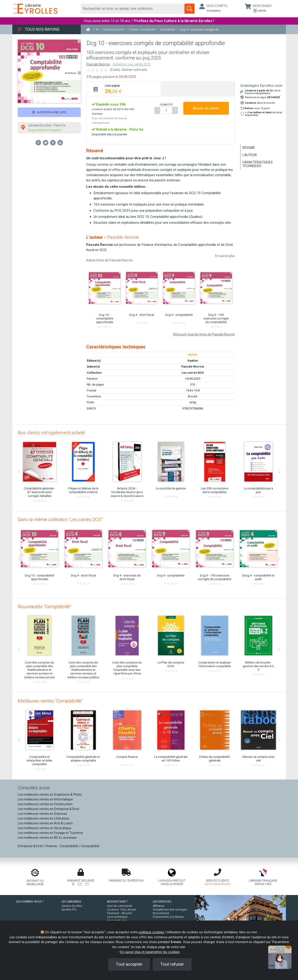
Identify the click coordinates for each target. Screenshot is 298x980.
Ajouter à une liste (49, 112)
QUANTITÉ (166, 105)
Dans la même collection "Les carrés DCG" (60, 520)
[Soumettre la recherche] (189, 9)
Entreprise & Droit (30, 846)
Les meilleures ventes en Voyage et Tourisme (50, 833)
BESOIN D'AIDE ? (118, 902)
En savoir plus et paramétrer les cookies (150, 952)
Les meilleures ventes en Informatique (45, 799)
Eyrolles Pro (69, 910)
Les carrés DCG (193, 373)
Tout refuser (172, 964)
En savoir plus (225, 256)
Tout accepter (129, 964)
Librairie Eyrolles (72, 906)
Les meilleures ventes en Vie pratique (45, 828)
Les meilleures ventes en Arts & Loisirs (45, 823)
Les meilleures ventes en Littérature (44, 818)
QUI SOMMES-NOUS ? (30, 902)
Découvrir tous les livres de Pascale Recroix (204, 334)
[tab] (123, 89)
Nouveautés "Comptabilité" (45, 607)
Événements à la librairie (168, 917)
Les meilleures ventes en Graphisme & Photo (50, 795)
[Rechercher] (133, 9)
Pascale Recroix (98, 64)
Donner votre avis (135, 70)
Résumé (249, 148)
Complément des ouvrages (170, 910)
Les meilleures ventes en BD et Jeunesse (47, 838)
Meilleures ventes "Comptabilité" (50, 701)
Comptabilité (90, 846)
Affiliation (159, 906)
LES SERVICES (162, 902)
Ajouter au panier (206, 108)
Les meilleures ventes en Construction (45, 804)
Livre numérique (117, 917)
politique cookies (151, 932)
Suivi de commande (120, 906)
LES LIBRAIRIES (71, 902)
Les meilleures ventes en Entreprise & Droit (48, 809)
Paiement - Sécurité (119, 913)
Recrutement (161, 913)
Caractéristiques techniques (258, 164)
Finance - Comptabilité (62, 846)
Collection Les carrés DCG (132, 64)
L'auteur (250, 155)
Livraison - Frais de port (122, 910)
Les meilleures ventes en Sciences (42, 814)
